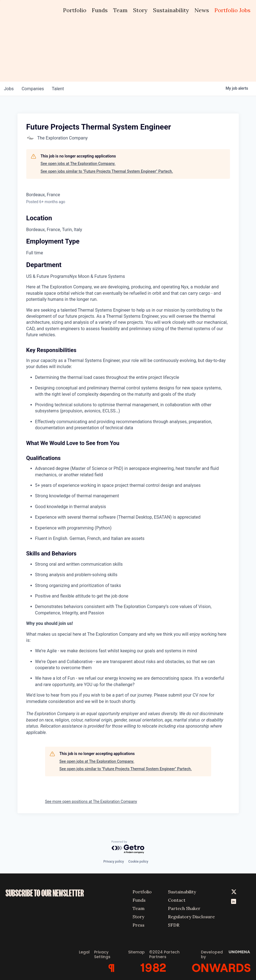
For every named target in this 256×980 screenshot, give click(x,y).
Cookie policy (138, 861)
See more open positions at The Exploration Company (91, 801)
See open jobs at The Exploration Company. (78, 164)
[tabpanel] (128, 510)
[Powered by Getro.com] (128, 847)
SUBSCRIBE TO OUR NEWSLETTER (45, 892)
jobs (9, 89)
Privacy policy (113, 861)
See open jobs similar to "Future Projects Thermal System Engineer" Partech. (107, 171)
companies (34, 89)
